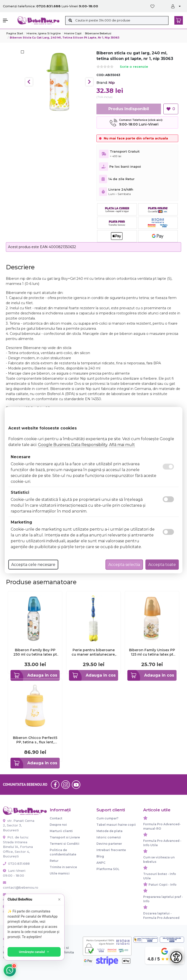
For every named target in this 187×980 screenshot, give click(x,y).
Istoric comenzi (109, 837)
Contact (56, 818)
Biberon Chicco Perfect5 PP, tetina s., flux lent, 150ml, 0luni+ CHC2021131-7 (35, 740)
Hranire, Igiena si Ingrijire (44, 33)
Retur (54, 861)
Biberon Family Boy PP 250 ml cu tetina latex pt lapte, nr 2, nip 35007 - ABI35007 (35, 652)
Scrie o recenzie (134, 67)
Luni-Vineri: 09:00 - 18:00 (14, 873)
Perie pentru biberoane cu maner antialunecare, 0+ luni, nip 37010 (93, 652)
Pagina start (15, 33)
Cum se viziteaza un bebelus (159, 859)
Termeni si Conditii (65, 844)
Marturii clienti (61, 831)
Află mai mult (122, 444)
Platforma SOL (108, 869)
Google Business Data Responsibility (73, 444)
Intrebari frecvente (111, 850)
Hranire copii (73, 33)
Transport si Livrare (65, 837)
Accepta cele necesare (33, 564)
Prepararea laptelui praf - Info (163, 899)
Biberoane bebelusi (98, 33)
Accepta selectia (124, 564)
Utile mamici (60, 873)
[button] (8, 20)
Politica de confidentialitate (63, 852)
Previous (29, 82)
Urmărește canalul (34, 952)
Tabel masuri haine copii (116, 825)
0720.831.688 (16, 864)
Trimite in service (63, 867)
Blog (100, 856)
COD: (100, 75)
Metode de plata (109, 831)
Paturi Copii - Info (163, 885)
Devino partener (109, 844)
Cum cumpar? (107, 818)
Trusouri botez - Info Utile (160, 876)
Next (89, 82)
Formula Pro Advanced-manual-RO (162, 826)
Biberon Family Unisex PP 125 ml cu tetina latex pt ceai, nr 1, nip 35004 (152, 652)
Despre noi (58, 825)
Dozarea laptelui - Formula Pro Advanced (161, 916)
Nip (112, 82)
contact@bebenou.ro (19, 885)
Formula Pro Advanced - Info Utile (162, 843)
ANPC (101, 863)
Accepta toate (162, 564)
